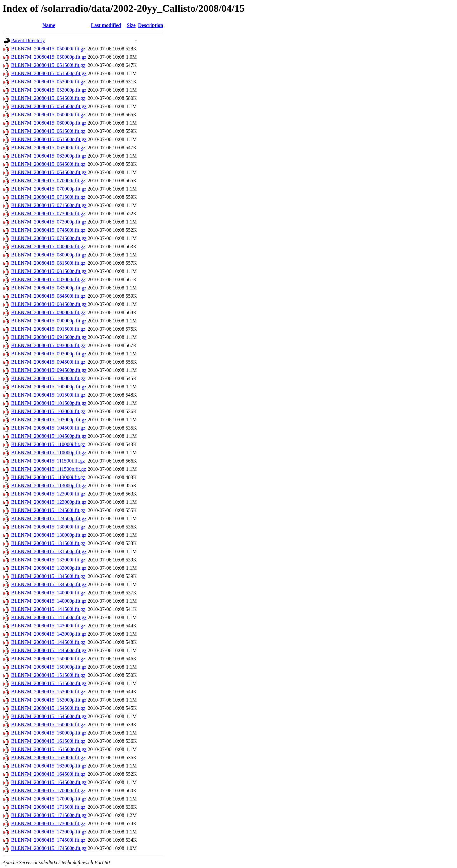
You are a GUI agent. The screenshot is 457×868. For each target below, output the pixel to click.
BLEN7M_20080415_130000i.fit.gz (48, 527)
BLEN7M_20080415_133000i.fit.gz (48, 560)
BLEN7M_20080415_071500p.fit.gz (49, 205)
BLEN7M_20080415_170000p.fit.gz (49, 799)
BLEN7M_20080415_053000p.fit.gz (49, 90)
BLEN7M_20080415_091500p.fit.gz (49, 337)
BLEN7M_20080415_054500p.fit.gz (49, 106)
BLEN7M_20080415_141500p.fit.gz (49, 617)
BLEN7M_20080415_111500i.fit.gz (48, 461)
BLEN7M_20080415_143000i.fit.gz (48, 626)
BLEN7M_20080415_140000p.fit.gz (49, 601)
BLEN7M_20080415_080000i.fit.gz (48, 246)
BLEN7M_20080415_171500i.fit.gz (48, 807)
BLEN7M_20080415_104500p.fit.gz (49, 436)
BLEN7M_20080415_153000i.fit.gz (48, 692)
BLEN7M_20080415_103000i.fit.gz (48, 411)
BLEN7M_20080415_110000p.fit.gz (49, 453)
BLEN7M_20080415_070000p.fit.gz (49, 189)
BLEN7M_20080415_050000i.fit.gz (48, 49)
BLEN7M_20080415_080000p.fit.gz (49, 255)
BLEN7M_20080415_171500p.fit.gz (49, 815)
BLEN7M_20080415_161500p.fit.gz (49, 749)
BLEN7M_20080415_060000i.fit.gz (48, 115)
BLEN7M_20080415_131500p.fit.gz (49, 551)
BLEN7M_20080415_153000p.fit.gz (49, 700)
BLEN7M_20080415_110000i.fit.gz (48, 444)
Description (151, 25)
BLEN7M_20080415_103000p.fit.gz (49, 420)
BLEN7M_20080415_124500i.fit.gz (48, 510)
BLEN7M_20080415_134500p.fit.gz (49, 584)
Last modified (106, 25)
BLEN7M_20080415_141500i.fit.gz (48, 609)
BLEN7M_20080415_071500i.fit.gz (48, 197)
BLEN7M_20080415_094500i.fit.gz (48, 362)
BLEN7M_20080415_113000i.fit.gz (48, 477)
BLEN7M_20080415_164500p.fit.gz (49, 782)
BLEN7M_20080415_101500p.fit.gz (49, 403)
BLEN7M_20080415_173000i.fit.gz (48, 823)
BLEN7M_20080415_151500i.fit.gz (48, 675)
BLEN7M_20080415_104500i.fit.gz (48, 428)
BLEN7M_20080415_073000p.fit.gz (49, 222)
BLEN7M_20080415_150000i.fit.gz (48, 659)
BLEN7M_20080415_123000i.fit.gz (48, 494)
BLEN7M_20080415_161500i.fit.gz (48, 741)
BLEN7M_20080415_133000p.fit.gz (49, 568)
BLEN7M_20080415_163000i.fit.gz (48, 758)
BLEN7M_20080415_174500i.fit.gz (48, 840)
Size (131, 25)
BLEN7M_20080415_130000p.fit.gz (49, 535)
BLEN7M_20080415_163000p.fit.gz (49, 766)
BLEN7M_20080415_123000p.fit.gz (49, 502)
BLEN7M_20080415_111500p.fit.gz (49, 469)
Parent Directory (28, 40)
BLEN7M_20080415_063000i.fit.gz (48, 148)
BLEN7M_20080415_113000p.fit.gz (49, 486)
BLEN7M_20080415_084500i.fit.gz (48, 296)
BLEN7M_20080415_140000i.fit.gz (48, 593)
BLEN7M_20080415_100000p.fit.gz (49, 387)
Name (49, 25)
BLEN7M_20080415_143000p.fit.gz (49, 634)
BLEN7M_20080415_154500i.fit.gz (48, 708)
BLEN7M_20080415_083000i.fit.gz (48, 279)
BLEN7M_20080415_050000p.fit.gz (49, 57)
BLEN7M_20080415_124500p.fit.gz (49, 518)
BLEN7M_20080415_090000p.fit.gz (49, 321)
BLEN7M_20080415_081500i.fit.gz (48, 263)
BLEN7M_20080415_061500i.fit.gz (48, 131)
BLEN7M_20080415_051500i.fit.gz (48, 65)
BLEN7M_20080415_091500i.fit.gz (48, 329)
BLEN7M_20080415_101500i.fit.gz (48, 395)
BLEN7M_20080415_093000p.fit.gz (49, 354)
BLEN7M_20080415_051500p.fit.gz (49, 73)
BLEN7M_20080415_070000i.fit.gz (48, 181)
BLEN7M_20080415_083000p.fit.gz (49, 288)
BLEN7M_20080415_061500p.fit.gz (49, 139)
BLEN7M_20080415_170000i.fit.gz (48, 790)
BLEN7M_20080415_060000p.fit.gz (49, 123)
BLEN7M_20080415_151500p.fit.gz (49, 683)
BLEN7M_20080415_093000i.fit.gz (48, 345)
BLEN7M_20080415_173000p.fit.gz (49, 832)
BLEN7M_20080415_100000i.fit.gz (48, 378)
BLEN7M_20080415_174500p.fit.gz (49, 848)
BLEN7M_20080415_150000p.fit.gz (49, 667)
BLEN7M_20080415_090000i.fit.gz (48, 312)
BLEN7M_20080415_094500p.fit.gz (49, 370)
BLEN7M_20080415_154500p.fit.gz (49, 716)
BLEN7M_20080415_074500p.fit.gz (49, 238)
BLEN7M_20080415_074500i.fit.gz (48, 230)
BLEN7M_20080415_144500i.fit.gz (48, 642)
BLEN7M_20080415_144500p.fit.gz (49, 650)
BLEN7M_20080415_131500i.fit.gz (48, 543)
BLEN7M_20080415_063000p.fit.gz (49, 156)
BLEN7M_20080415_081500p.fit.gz (49, 271)
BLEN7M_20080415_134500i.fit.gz (48, 576)
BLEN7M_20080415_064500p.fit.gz (49, 172)
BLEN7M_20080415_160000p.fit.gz (49, 733)
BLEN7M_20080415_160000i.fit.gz (48, 725)
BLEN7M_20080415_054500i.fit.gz (48, 98)
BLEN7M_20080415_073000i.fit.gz (48, 214)
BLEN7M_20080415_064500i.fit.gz (48, 164)
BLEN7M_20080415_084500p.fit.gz (49, 304)
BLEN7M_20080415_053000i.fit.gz (48, 82)
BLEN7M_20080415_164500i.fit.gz (48, 774)
